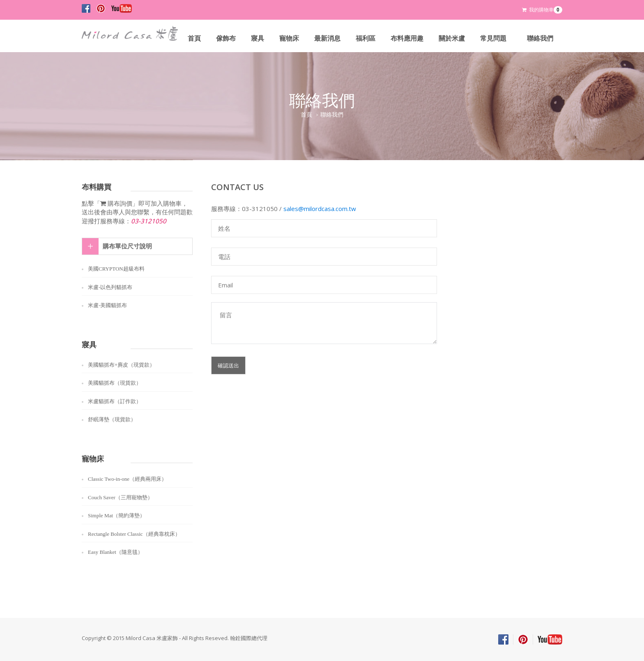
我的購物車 (542, 10)
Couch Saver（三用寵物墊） (120, 497)
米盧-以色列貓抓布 (110, 287)
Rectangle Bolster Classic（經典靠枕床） (134, 534)
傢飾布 (226, 38)
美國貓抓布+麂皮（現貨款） (121, 365)
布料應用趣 (407, 38)
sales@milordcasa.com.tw (320, 209)
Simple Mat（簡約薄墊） (116, 515)
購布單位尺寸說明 (127, 246)
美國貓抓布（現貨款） (115, 383)
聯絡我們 (540, 38)
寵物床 (289, 38)
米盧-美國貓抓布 (107, 305)
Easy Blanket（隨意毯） (115, 552)
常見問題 (493, 38)
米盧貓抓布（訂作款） (115, 401)
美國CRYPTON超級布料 (116, 269)
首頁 (194, 38)
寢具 (258, 38)
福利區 (366, 38)
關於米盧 (452, 38)
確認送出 (228, 365)
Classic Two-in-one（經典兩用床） (127, 479)
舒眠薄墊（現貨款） (112, 419)
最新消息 (327, 38)
